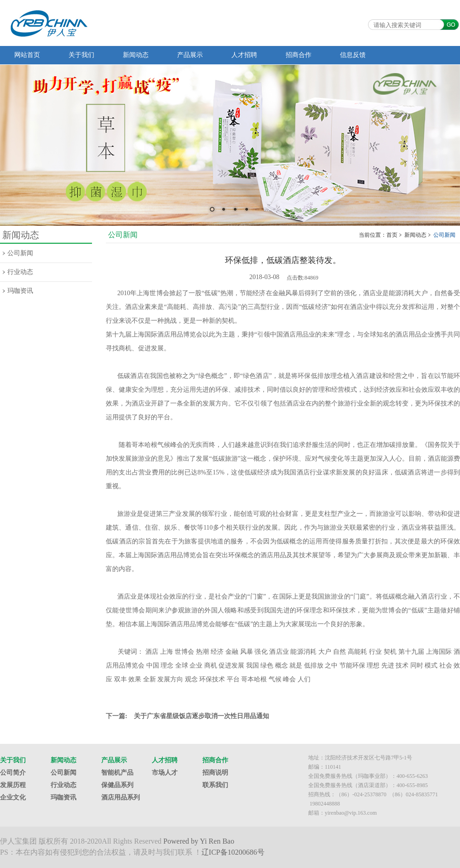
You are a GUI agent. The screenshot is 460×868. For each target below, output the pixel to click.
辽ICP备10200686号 (233, 852)
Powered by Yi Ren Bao (199, 841)
